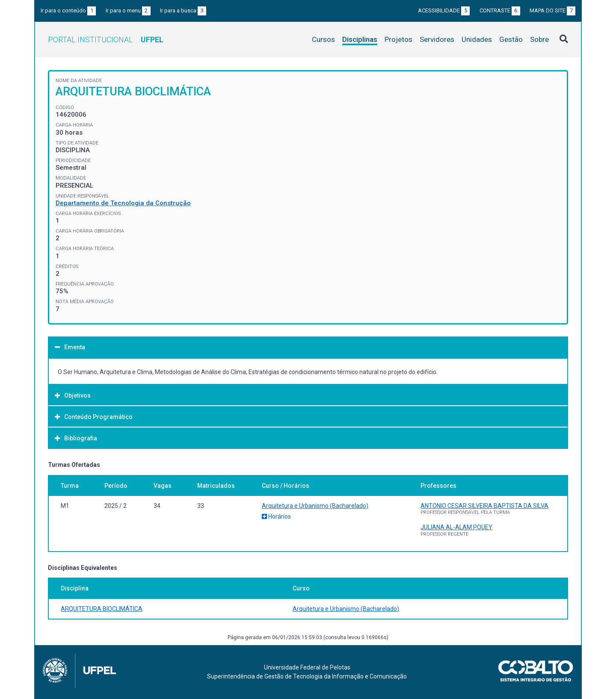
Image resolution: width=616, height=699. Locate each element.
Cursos (323, 39)
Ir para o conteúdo (68, 10)
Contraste (500, 10)
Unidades (477, 39)
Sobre (539, 39)
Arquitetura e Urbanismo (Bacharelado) (315, 506)
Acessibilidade (444, 10)
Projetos (398, 39)
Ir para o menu (128, 10)
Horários (276, 516)
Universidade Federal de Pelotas (307, 667)
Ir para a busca (183, 10)
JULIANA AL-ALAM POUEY (456, 527)
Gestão (511, 39)
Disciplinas (360, 39)
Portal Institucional (106, 40)
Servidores (437, 39)
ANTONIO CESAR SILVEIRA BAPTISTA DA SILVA (484, 506)
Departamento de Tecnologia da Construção (123, 203)
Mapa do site (552, 10)
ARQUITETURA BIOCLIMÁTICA (102, 609)
